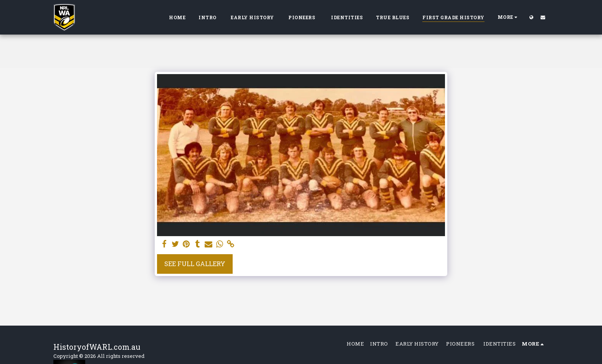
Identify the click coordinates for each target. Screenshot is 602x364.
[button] (543, 17)
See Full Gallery (195, 264)
